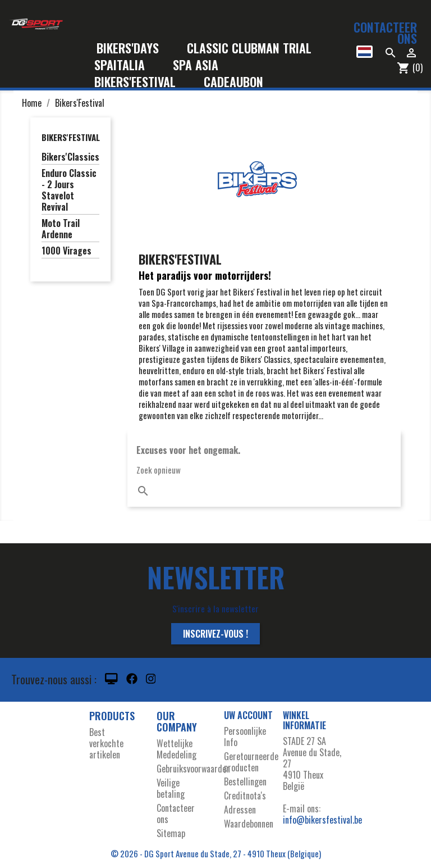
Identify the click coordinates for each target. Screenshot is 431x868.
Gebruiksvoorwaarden (193, 769)
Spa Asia (196, 65)
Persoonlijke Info (245, 737)
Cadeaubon (233, 82)
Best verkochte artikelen (106, 743)
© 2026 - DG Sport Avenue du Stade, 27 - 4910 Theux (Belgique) (216, 853)
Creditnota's (245, 796)
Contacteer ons (385, 33)
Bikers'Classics (70, 157)
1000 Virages (67, 251)
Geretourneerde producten (251, 762)
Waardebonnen (249, 824)
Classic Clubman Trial (249, 49)
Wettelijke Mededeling (176, 749)
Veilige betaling (171, 788)
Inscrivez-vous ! (215, 634)
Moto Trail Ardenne (61, 229)
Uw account (248, 715)
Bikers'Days (135, 49)
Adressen (240, 810)
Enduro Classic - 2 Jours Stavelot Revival (69, 190)
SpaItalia (127, 65)
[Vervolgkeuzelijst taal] (364, 52)
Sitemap (171, 833)
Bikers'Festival (142, 82)
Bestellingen (245, 781)
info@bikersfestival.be (322, 820)
